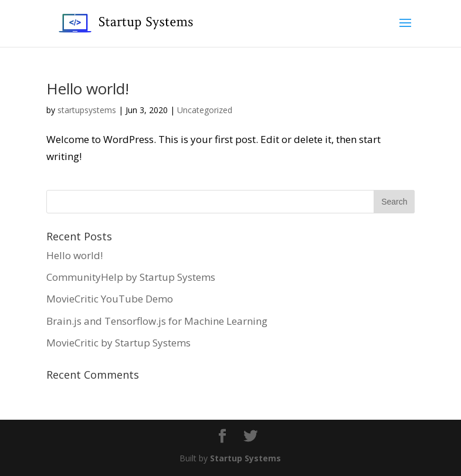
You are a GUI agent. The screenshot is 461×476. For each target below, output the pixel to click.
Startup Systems (245, 458)
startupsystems (87, 110)
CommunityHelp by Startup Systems (131, 277)
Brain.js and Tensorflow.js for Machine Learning (157, 321)
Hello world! (88, 89)
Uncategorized (205, 110)
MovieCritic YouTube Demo (110, 299)
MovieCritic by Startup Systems (118, 343)
